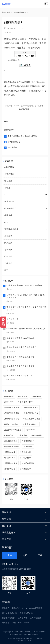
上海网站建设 (35, 618)
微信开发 (8, 181)
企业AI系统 (23, 435)
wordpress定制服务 (34, 608)
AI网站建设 (9, 167)
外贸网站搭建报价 (12, 446)
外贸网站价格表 (11, 463)
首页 (4, 12)
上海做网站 (23, 618)
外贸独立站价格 (28, 441)
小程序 (7, 188)
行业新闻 (8, 250)
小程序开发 (17, 623)
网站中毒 (6, 623)
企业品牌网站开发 (31, 413)
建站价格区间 (10, 458)
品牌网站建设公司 (12, 419)
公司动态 (8, 257)
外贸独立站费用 (11, 441)
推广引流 (7, 526)
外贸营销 (7, 519)
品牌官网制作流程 (12, 413)
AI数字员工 (9, 435)
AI (5, 195)
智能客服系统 (37, 435)
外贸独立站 (9, 174)
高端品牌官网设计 (31, 408)
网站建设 (7, 512)
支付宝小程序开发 (9, 613)
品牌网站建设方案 (12, 408)
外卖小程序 (23, 396)
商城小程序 (9, 396)
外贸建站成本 (10, 452)
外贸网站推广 (10, 208)
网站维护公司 (18, 608)
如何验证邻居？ (25, 109)
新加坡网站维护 (9, 618)
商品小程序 (9, 402)
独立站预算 (28, 446)
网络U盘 (40, 39)
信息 (10, 12)
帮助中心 (6, 608)
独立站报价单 (25, 458)
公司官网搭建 (10, 469)
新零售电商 (9, 201)
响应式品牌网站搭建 (32, 419)
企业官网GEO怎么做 (13, 430)
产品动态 (8, 263)
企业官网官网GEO (31, 424)
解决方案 (8, 243)
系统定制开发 (9, 533)
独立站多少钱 (25, 452)
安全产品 (7, 539)
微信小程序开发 (26, 613)
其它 (6, 270)
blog (6, 222)
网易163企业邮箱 (11, 424)
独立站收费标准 (28, 463)
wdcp (27, 623)
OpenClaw (30, 430)
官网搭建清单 (25, 469)
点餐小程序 (36, 396)
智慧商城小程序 (11, 229)
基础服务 (8, 236)
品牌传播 (8, 215)
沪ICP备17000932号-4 (29, 635)
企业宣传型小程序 (25, 402)
